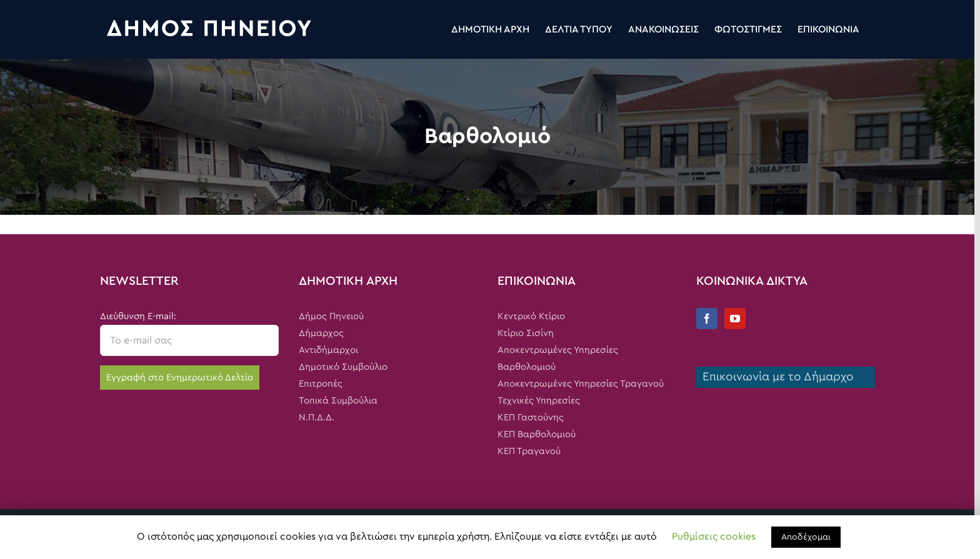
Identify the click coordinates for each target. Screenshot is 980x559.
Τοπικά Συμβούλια (338, 401)
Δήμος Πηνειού (331, 316)
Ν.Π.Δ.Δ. (317, 418)
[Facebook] (707, 319)
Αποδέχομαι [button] (806, 537)
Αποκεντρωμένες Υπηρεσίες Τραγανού (581, 384)
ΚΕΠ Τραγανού (529, 451)
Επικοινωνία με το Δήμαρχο (775, 377)
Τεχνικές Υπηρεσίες (539, 401)
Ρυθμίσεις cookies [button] (714, 537)
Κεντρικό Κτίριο (531, 316)
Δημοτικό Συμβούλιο (343, 367)
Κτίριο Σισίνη (526, 333)
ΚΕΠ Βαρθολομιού (537, 434)
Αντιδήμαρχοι (328, 350)
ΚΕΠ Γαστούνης (531, 418)
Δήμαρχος (321, 333)
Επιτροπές (321, 384)
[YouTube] (735, 319)
